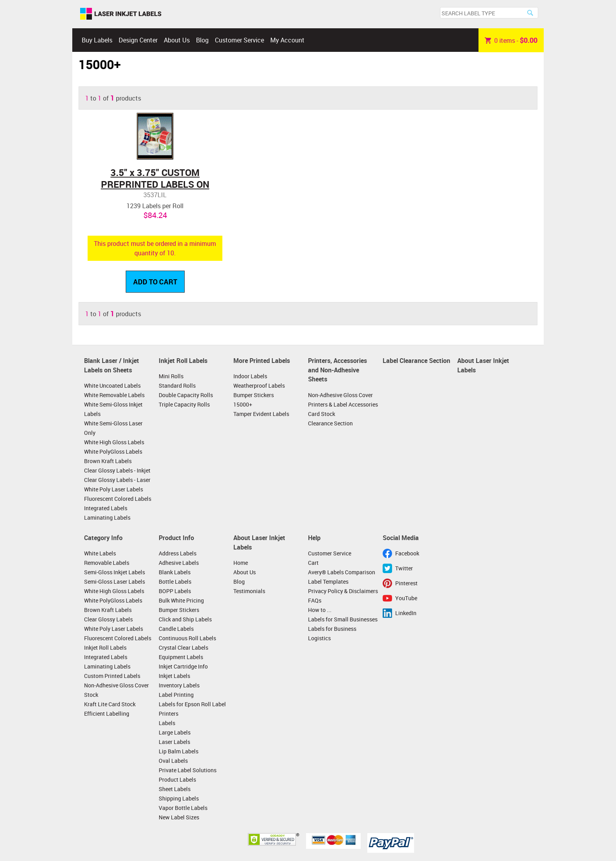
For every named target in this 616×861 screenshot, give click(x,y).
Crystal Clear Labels (183, 648)
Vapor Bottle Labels (183, 808)
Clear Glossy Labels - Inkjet (117, 470)
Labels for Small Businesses (343, 619)
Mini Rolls (171, 376)
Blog (202, 40)
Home (241, 563)
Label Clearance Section (416, 361)
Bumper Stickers (254, 395)
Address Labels (178, 553)
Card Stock (322, 414)
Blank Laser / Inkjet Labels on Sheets (112, 365)
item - (511, 40)
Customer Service (239, 40)
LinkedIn (406, 613)
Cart (313, 563)
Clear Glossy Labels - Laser (117, 480)
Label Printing (176, 695)
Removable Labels (107, 563)
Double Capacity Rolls (186, 395)
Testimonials (249, 591)
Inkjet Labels (174, 676)
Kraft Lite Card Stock (110, 704)
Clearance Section (330, 423)
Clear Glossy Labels (108, 619)
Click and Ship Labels (185, 619)
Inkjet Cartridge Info (183, 666)
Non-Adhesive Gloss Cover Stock (116, 690)
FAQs (315, 600)
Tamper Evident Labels (261, 414)
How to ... (320, 610)
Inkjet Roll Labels (183, 361)
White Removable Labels (114, 395)
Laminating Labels (107, 518)
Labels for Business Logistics (332, 633)
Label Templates (328, 582)
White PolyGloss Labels (113, 452)
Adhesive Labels (179, 563)
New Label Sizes (179, 817)
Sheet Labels (175, 789)
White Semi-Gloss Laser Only (113, 428)
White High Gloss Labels (114, 442)
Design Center (138, 40)
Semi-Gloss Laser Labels (115, 582)
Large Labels (175, 732)
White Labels (100, 553)
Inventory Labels (179, 685)
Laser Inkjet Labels (121, 14)
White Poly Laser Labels (114, 489)
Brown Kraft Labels (108, 461)
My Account (287, 40)
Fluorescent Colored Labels (118, 499)
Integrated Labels (106, 508)
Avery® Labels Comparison (342, 572)
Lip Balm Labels (179, 751)
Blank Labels (175, 572)
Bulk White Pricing (181, 600)
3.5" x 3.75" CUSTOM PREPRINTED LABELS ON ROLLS (155, 184)
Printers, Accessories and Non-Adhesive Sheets (337, 370)
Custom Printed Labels (112, 676)
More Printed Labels (262, 361)
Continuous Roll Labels (187, 638)
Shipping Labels (179, 798)
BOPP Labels (175, 591)
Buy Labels (97, 40)
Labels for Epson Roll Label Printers (192, 709)
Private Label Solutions (188, 770)
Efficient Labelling (107, 714)
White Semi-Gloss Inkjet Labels (113, 409)
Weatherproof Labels (259, 386)
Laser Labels (174, 742)
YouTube (406, 598)
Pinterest (406, 583)
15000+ (243, 404)
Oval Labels (173, 761)
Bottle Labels (175, 582)
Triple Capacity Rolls (184, 404)
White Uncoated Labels (112, 386)
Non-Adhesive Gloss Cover (340, 395)
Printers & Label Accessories (343, 404)
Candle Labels (176, 629)
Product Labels (177, 779)
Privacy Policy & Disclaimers (343, 591)
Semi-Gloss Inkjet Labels (115, 572)
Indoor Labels (250, 376)
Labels (167, 723)
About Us (177, 40)
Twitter (404, 568)
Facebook (407, 553)
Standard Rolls (177, 386)
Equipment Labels (181, 657)
